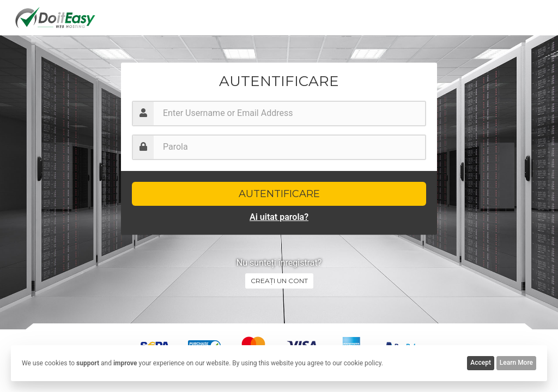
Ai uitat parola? (279, 217)
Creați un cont (279, 281)
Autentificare (279, 194)
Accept (481, 363)
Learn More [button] (516, 363)
